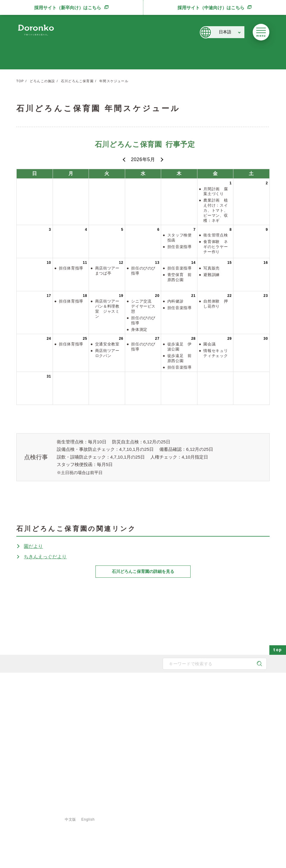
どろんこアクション (226, 700)
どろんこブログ (222, 710)
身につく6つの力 (142, 729)
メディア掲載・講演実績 (229, 729)
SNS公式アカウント (40, 744)
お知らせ (217, 719)
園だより (33, 546)
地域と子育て (139, 719)
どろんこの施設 (42, 81)
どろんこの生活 (141, 738)
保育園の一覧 (183, 700)
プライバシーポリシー (79, 811)
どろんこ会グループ (40, 720)
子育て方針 (94, 710)
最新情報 (214, 688)
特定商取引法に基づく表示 (166, 811)
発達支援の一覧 (185, 710)
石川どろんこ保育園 (77, 81)
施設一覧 (180, 719)
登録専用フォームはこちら (42, 800)
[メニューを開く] (261, 32)
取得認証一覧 (95, 748)
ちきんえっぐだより (45, 557)
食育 (176, 748)
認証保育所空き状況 (226, 748)
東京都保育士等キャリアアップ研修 (238, 757)
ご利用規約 (120, 811)
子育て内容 (138, 748)
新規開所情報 (220, 738)
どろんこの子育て (140, 688)
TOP (20, 81)
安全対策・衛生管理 (145, 757)
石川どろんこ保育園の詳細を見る (143, 571)
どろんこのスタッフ (101, 719)
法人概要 (92, 729)
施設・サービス (182, 688)
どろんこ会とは (94, 688)
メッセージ (94, 700)
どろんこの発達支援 (145, 710)
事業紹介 (180, 738)
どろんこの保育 (141, 700)
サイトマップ (36, 811)
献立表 (178, 729)
